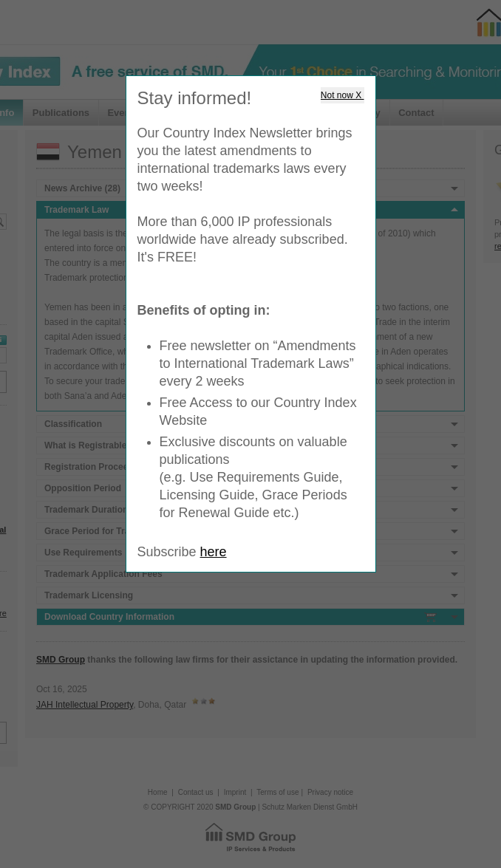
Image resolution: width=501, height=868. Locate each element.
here (214, 552)
